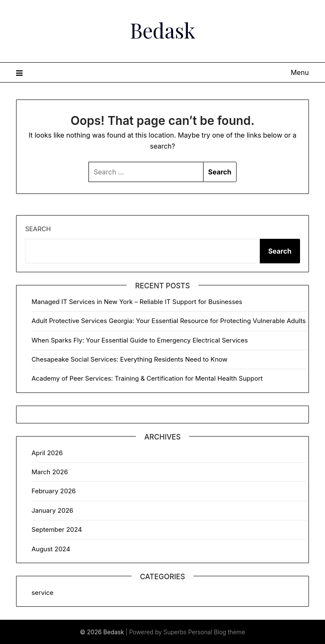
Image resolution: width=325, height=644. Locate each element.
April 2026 (47, 453)
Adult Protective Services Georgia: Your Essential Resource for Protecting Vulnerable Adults (168, 321)
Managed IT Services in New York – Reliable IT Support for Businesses (137, 302)
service (42, 593)
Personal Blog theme (217, 632)
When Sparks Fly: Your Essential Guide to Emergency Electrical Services (139, 340)
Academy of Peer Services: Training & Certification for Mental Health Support (147, 378)
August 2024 (51, 549)
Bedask (163, 30)
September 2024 (56, 529)
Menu (300, 72)
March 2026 (50, 472)
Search (38, 229)
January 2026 (52, 510)
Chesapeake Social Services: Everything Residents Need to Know (129, 359)
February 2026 (54, 491)
